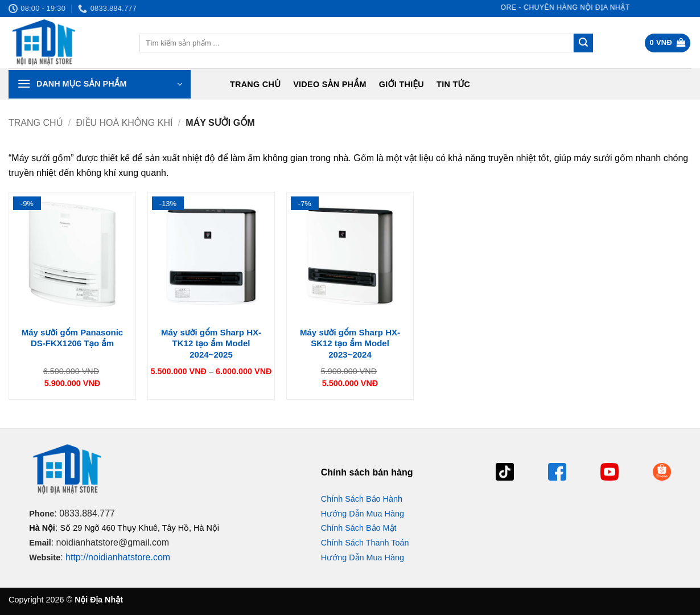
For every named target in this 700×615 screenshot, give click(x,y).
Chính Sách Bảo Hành (362, 499)
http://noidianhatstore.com (118, 557)
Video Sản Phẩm (330, 84)
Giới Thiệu (402, 84)
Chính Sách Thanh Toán (365, 543)
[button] (668, 43)
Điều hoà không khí (125, 123)
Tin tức (453, 84)
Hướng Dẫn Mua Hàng (363, 514)
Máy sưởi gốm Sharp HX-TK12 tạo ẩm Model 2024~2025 (211, 343)
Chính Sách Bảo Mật (359, 528)
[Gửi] (583, 43)
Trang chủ (255, 84)
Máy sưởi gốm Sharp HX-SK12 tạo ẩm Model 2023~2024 (350, 343)
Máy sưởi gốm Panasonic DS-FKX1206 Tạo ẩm (72, 338)
